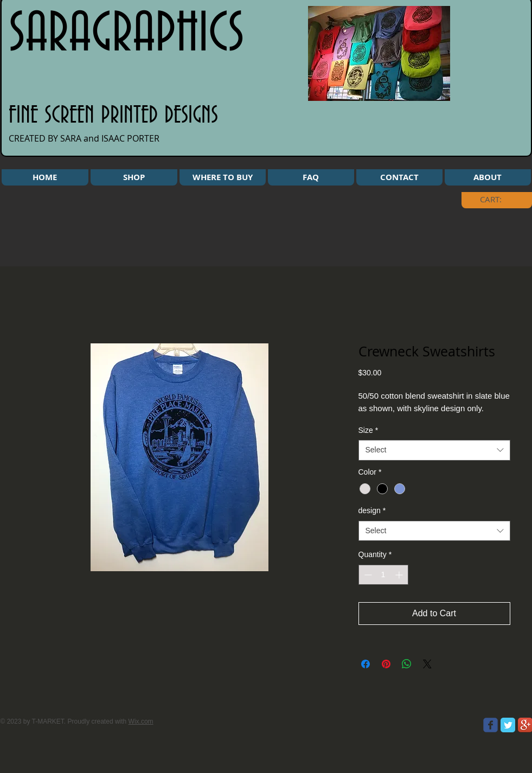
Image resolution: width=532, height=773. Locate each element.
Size (368, 430)
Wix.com (141, 721)
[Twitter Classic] (508, 725)
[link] (499, 200)
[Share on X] (427, 664)
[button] (134, 177)
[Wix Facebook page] (491, 725)
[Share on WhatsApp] (407, 664)
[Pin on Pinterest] (386, 664)
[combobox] (434, 450)
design (372, 510)
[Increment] (400, 575)
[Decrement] (367, 575)
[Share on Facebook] (366, 664)
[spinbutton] (383, 575)
